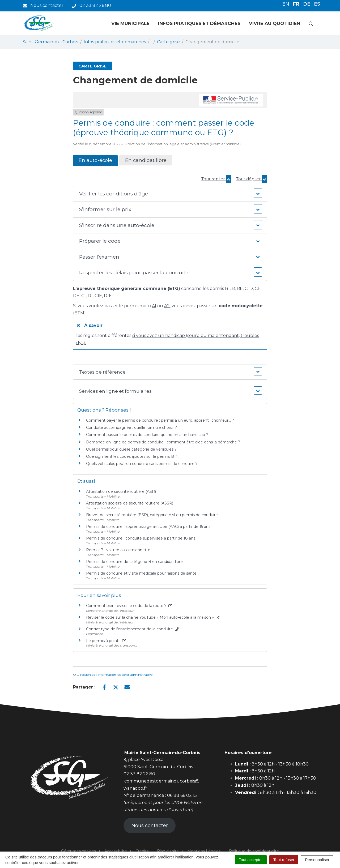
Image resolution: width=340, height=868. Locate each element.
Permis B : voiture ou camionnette (118, 550)
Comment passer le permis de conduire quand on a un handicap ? (147, 435)
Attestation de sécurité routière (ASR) (121, 491)
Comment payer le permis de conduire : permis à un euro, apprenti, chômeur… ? (160, 420)
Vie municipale (130, 23)
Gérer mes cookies (78, 851)
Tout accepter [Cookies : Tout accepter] (251, 860)
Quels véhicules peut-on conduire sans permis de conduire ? (142, 464)
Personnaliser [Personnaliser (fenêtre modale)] (317, 860)
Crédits (142, 851)
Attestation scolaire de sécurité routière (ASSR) (130, 503)
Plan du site (168, 851)
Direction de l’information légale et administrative (115, 675)
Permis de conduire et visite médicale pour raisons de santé (141, 573)
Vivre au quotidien (275, 23)
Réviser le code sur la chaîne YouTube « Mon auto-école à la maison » (153, 617)
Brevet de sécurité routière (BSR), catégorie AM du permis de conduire (152, 515)
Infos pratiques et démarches (199, 23)
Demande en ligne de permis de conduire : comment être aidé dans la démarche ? (163, 442)
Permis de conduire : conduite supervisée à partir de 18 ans (141, 538)
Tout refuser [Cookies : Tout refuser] (284, 860)
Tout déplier (252, 179)
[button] (170, 194)
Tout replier (216, 179)
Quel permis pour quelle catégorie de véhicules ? (131, 449)
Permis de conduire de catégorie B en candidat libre (134, 562)
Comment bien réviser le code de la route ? (129, 606)
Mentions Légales (204, 851)
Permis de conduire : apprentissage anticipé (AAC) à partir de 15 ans (148, 527)
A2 (167, 306)
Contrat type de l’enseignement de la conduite (132, 629)
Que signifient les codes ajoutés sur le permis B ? (132, 456)
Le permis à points (106, 641)
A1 (154, 306)
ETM (79, 313)
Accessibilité (116, 851)
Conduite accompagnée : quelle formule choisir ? (131, 427)
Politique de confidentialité (254, 851)
